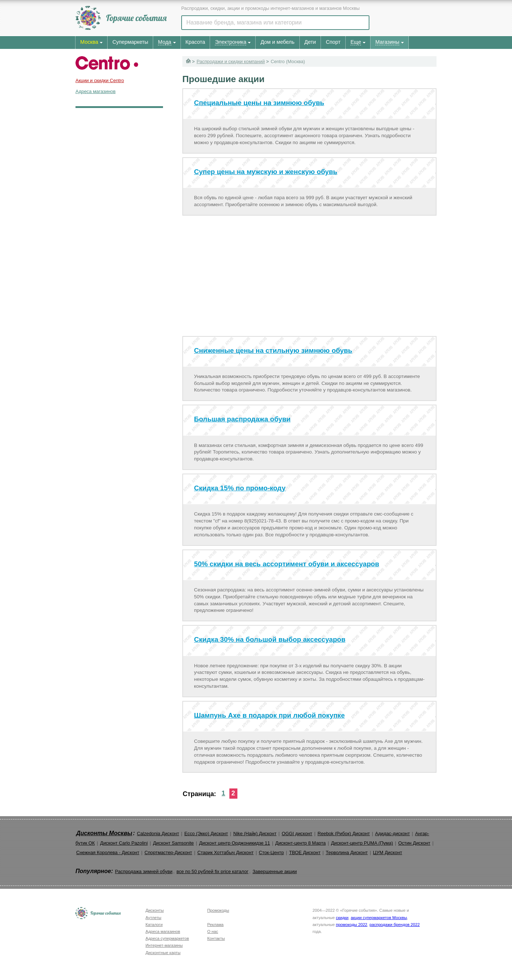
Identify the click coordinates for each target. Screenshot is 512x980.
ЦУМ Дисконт (388, 852)
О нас (213, 931)
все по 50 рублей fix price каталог (212, 871)
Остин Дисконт (414, 843)
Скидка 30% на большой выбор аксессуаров (270, 639)
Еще (356, 42)
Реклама (215, 925)
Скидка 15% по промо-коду (240, 488)
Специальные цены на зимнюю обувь (259, 103)
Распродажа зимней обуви (144, 871)
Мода (164, 42)
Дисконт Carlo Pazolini (124, 843)
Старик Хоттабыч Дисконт (225, 852)
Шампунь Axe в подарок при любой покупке (269, 715)
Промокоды (218, 910)
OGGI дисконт (297, 834)
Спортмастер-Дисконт (168, 852)
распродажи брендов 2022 (395, 925)
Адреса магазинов (96, 91)
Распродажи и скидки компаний (231, 61)
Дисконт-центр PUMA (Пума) (362, 843)
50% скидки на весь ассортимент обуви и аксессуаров (287, 564)
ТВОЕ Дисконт (305, 852)
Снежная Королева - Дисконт (108, 852)
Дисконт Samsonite (173, 843)
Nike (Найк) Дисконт (255, 834)
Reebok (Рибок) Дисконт (344, 834)
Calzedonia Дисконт (158, 834)
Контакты (216, 938)
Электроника (230, 42)
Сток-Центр (271, 852)
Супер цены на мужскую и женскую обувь (266, 172)
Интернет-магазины (164, 945)
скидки (342, 918)
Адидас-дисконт (393, 834)
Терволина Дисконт (347, 852)
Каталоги (154, 925)
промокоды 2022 (352, 925)
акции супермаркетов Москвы (379, 918)
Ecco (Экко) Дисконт (206, 834)
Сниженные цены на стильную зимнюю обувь (273, 350)
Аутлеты (153, 918)
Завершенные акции (274, 871)
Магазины (387, 42)
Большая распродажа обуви (242, 419)
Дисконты (155, 910)
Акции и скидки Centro (100, 80)
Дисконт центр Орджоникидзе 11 (234, 843)
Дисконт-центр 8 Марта (300, 843)
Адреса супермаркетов (167, 938)
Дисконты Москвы (104, 833)
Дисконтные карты (163, 953)
